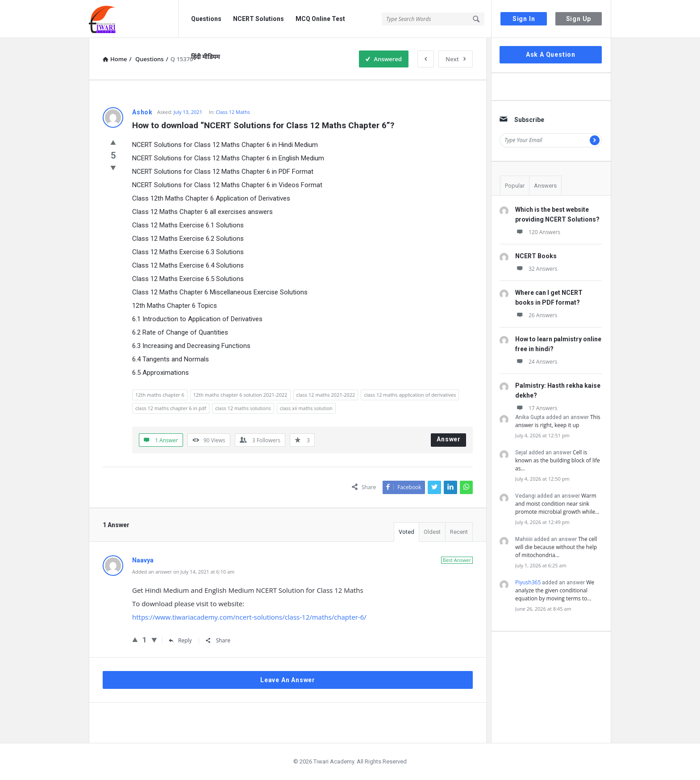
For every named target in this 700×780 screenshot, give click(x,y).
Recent (459, 532)
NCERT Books (536, 256)
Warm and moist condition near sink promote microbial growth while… (557, 504)
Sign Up (579, 19)
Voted (406, 532)
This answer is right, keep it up (558, 421)
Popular (515, 186)
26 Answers (536, 315)
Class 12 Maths (233, 112)
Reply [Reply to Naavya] (180, 640)
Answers (545, 186)
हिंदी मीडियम (205, 57)
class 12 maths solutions (243, 408)
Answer (449, 439)
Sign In (524, 19)
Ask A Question (551, 55)
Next (456, 59)
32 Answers (536, 269)
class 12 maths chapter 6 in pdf (171, 408)
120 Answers (538, 232)
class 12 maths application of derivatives (410, 395)
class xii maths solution (306, 408)
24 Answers (536, 362)
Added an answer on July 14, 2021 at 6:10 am (183, 572)
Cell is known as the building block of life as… (558, 460)
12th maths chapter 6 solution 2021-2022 (240, 395)
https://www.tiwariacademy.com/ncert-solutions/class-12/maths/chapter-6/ (249, 617)
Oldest (432, 532)
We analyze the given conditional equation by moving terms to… (555, 590)
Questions (206, 19)
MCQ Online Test (320, 19)
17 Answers (536, 408)
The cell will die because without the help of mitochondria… (556, 547)
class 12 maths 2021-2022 (326, 395)
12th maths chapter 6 (160, 395)
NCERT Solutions (258, 19)
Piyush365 (528, 582)
